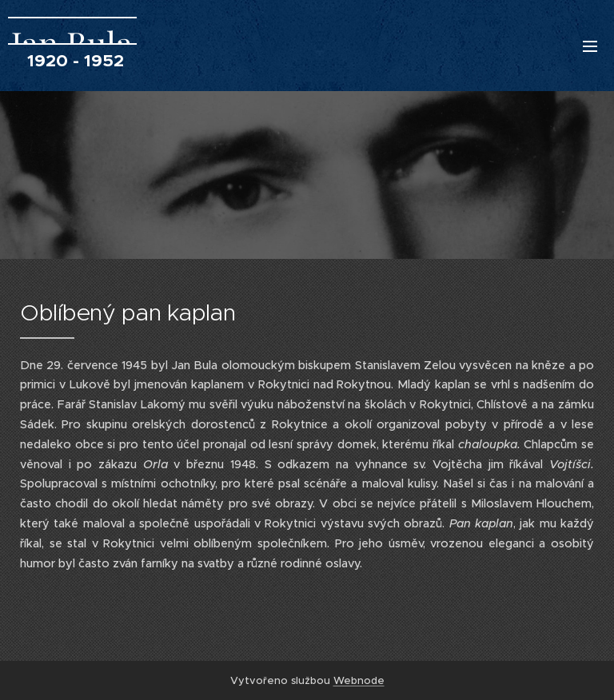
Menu (590, 46)
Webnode (359, 680)
